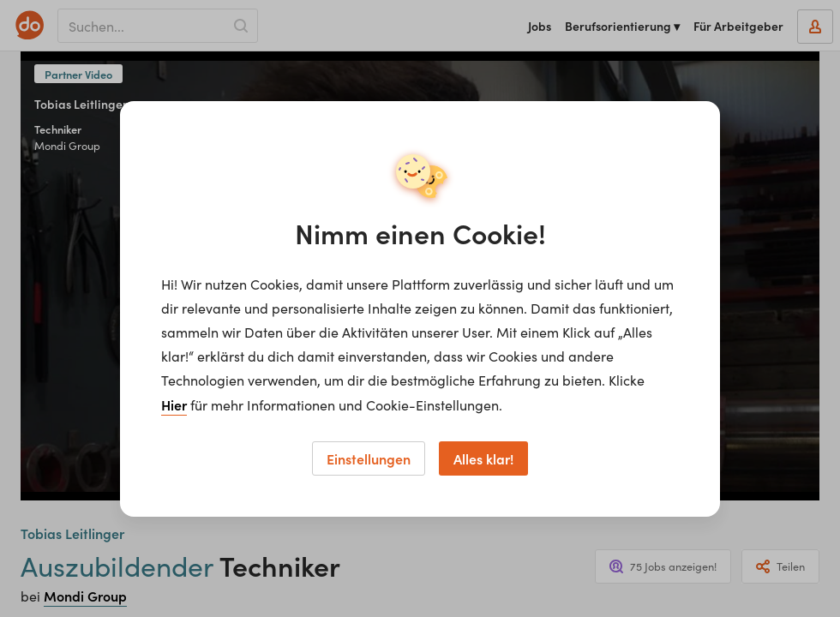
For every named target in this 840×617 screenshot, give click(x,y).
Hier (174, 404)
